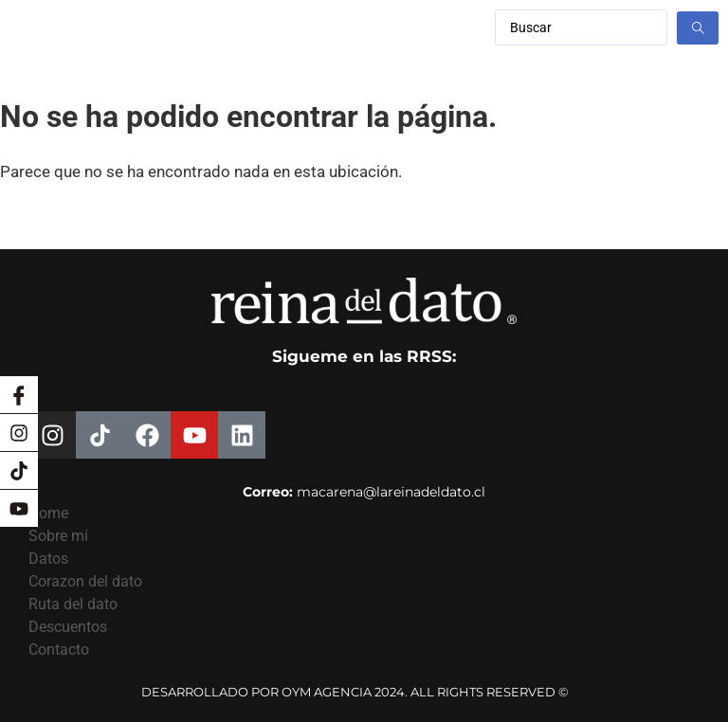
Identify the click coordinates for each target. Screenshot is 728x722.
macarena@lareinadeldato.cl (391, 492)
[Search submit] (698, 28)
